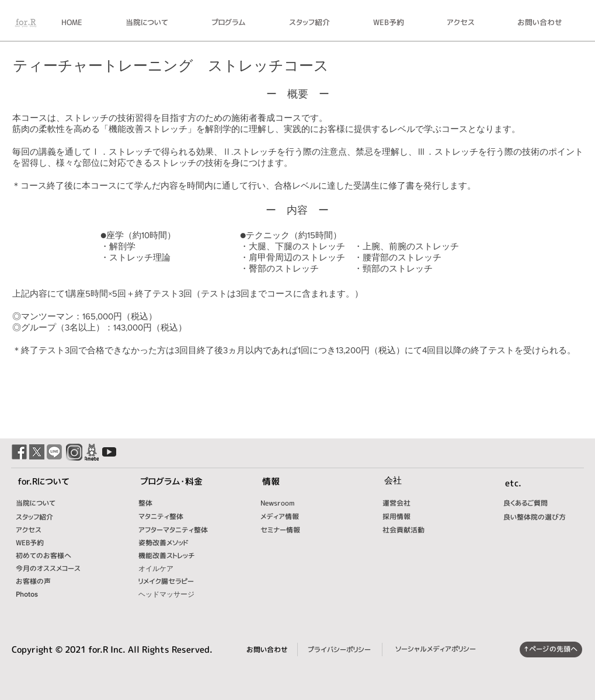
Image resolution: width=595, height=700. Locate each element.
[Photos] (46, 594)
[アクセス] (41, 530)
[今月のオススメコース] (61, 569)
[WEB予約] (41, 543)
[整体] (163, 504)
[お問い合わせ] (267, 650)
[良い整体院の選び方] (542, 517)
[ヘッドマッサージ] (177, 594)
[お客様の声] (52, 581)
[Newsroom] (286, 504)
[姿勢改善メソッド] (180, 543)
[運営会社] (403, 504)
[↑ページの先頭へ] (551, 649)
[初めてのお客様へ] (52, 556)
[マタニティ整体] (177, 517)
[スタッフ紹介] (49, 517)
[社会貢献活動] (410, 530)
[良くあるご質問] (537, 503)
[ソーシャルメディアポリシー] (436, 649)
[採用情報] (396, 517)
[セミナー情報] (286, 530)
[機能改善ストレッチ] (178, 556)
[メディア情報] (286, 517)
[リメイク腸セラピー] (177, 581)
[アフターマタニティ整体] (188, 530)
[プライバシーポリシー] (339, 650)
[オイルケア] (185, 569)
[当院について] (41, 504)
